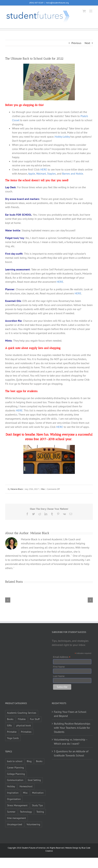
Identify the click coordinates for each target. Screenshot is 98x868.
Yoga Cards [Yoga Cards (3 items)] (13, 738)
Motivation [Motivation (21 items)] (38, 793)
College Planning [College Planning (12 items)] (16, 774)
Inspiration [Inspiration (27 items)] (13, 793)
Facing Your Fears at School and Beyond (70, 714)
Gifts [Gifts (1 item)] (9, 725)
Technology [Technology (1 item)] (26, 812)
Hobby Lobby (62, 137)
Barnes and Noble (73, 174)
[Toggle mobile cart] (84, 11)
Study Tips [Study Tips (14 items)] (37, 805)
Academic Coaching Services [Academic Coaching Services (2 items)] (22, 713)
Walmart (41, 174)
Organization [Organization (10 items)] (14, 799)
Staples (51, 174)
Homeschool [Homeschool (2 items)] (26, 786)
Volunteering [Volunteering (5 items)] (33, 824)
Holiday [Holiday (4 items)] (11, 786)
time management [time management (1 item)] (16, 818)
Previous (76, 43)
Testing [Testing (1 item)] (40, 812)
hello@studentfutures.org (57, 3)
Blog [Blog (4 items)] (29, 761)
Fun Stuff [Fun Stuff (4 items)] (35, 719)
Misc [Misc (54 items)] (25, 793)
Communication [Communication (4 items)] (15, 780)
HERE (44, 169)
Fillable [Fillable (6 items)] (22, 719)
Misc (43, 489)
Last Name (59, 676)
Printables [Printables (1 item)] (26, 732)
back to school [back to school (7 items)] (15, 761)
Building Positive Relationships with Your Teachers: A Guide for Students (72, 728)
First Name (59, 667)
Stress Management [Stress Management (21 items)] (17, 805)
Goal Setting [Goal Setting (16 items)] (34, 780)
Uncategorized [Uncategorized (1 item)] (15, 824)
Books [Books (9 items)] (10, 719)
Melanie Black (17, 489)
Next (87, 43)
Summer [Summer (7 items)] (11, 812)
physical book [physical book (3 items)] (24, 725)
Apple (32, 174)
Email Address (62, 657)
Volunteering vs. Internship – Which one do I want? (71, 742)
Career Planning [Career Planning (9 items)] (15, 767)
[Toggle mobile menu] (91, 11)
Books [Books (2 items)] (39, 761)
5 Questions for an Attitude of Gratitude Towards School (71, 753)
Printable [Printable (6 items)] (12, 732)
